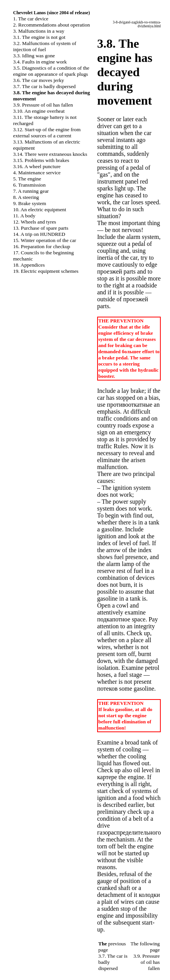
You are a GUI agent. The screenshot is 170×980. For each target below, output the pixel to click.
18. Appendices (29, 265)
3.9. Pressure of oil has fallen (43, 105)
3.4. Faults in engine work (40, 62)
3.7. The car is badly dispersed (44, 86)
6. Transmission (29, 185)
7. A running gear (31, 191)
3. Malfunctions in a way (39, 31)
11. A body (24, 216)
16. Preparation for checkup (42, 246)
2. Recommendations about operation (51, 25)
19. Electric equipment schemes (46, 271)
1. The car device (31, 19)
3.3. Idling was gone (34, 56)
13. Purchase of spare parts (41, 228)
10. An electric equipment (40, 210)
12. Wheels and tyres (35, 222)
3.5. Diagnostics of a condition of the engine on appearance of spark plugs (51, 71)
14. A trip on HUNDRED (39, 234)
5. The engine (27, 179)
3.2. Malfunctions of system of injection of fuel (45, 46)
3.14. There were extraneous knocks (50, 154)
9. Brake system (30, 203)
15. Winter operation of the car (45, 240)
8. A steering (26, 197)
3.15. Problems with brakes (41, 160)
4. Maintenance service (37, 173)
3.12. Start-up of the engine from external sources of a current (47, 133)
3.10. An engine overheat (39, 111)
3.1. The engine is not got (39, 37)
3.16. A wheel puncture (37, 166)
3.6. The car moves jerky (39, 80)
